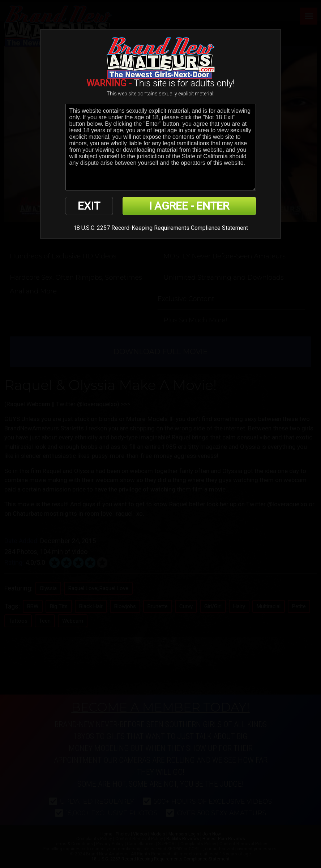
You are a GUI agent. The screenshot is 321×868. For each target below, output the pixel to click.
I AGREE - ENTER (189, 206)
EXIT (89, 206)
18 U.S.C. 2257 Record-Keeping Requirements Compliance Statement (161, 228)
